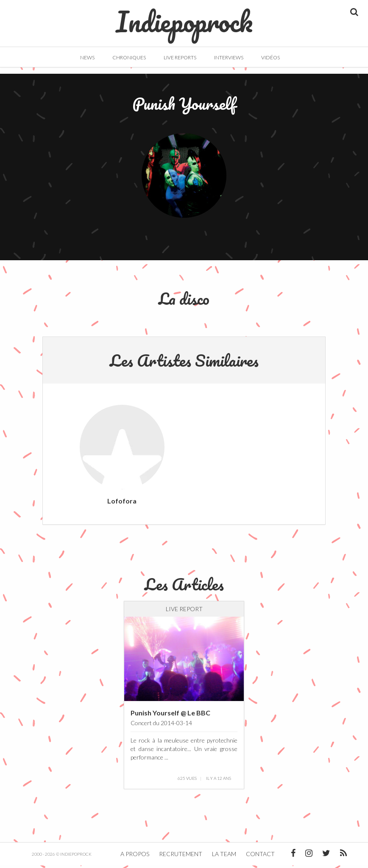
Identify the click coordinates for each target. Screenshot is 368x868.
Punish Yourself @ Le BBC (170, 715)
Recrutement (181, 856)
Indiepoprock (184, 17)
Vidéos (270, 57)
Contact (260, 856)
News (87, 57)
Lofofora (122, 503)
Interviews (229, 57)
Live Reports (180, 57)
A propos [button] (135, 856)
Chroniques (129, 57)
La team (224, 856)
